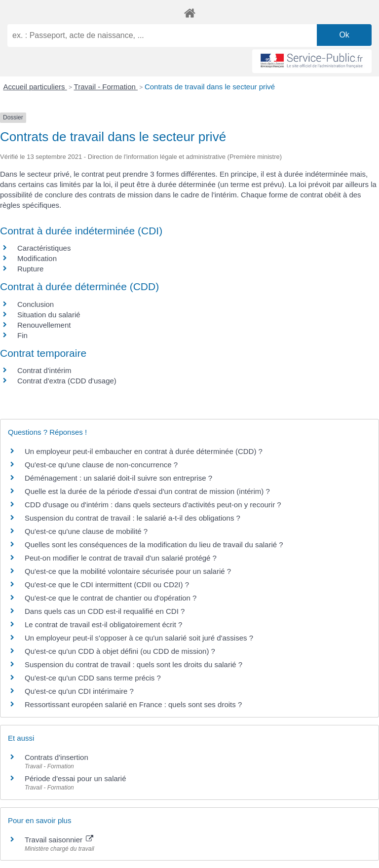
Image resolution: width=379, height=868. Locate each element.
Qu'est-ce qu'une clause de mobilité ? (86, 531)
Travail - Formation (106, 87)
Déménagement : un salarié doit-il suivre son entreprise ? (118, 478)
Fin (22, 335)
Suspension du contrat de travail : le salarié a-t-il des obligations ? (133, 518)
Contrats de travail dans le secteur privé (210, 87)
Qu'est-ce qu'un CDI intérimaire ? (79, 691)
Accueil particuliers (35, 87)
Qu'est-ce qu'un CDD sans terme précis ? (93, 678)
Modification (37, 258)
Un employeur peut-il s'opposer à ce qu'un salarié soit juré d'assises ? (139, 638)
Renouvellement (44, 325)
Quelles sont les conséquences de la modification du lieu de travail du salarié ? (154, 545)
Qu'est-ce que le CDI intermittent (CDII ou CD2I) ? (107, 585)
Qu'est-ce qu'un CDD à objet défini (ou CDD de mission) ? (120, 651)
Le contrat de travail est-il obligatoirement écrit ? (103, 624)
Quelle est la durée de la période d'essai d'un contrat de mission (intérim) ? (147, 491)
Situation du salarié (49, 315)
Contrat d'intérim (44, 370)
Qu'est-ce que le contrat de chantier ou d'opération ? (111, 598)
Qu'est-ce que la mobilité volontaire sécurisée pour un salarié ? (128, 571)
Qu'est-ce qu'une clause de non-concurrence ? (101, 465)
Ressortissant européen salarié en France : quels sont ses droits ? (133, 704)
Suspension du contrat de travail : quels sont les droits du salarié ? (133, 664)
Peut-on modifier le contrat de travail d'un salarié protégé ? (121, 558)
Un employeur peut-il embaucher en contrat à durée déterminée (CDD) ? (144, 451)
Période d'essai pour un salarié (76, 778)
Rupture (30, 269)
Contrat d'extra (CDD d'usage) (67, 381)
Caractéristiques (44, 248)
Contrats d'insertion (57, 757)
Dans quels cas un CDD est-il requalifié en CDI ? (105, 611)
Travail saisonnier (59, 840)
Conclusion (36, 304)
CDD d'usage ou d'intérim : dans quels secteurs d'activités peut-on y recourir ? (153, 505)
